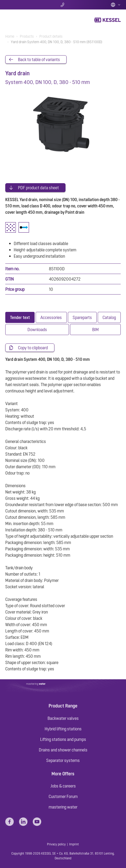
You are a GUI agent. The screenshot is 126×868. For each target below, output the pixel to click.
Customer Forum (63, 796)
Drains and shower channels (63, 750)
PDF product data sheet (38, 188)
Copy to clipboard (33, 348)
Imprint (74, 844)
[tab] (20, 317)
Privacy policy (56, 844)
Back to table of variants (39, 59)
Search (24, 5)
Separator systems (63, 760)
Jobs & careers (63, 786)
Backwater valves (63, 718)
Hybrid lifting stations (63, 729)
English (116, 5)
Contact (63, 5)
